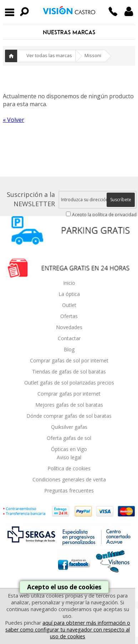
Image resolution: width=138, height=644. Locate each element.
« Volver (14, 120)
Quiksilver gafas (69, 427)
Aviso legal (69, 457)
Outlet (69, 305)
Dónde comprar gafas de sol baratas (69, 416)
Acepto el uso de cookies (64, 587)
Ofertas (69, 316)
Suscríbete (121, 200)
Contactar (69, 338)
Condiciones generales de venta (69, 479)
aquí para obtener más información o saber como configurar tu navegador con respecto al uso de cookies (68, 630)
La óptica (69, 294)
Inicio (11, 56)
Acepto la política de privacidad (104, 215)
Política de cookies (69, 468)
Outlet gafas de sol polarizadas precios (69, 383)
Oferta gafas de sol (69, 438)
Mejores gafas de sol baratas (69, 405)
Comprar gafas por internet (69, 394)
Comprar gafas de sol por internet (69, 360)
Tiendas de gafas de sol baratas (69, 371)
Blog (69, 349)
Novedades (69, 327)
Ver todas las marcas (49, 55)
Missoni (93, 55)
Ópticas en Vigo (69, 449)
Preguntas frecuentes (69, 491)
